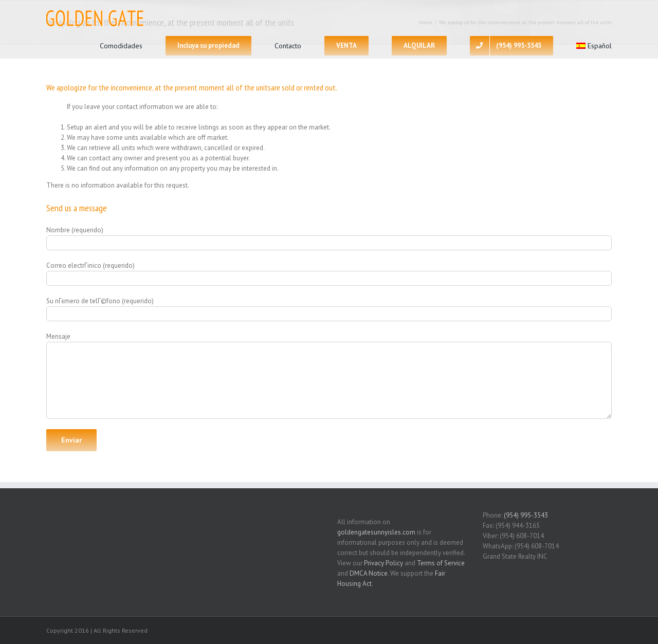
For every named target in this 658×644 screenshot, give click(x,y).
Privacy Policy (383, 563)
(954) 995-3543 (526, 515)
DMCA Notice (369, 573)
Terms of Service (441, 563)
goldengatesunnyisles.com (376, 532)
